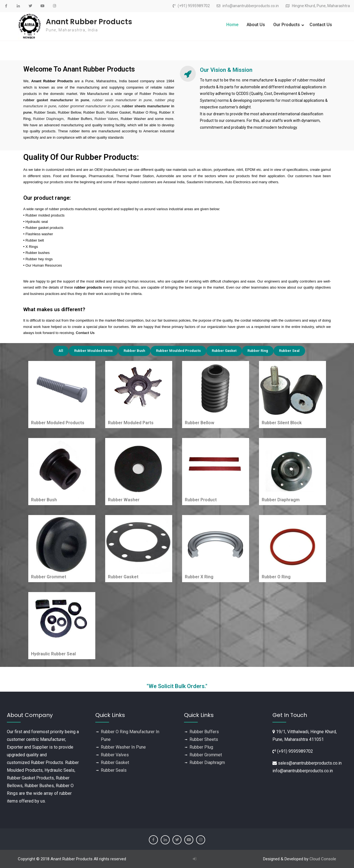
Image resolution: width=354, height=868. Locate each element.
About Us (256, 25)
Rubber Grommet (206, 755)
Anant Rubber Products (89, 22)
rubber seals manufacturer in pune (122, 100)
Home (232, 25)
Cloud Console (323, 859)
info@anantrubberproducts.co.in (251, 6)
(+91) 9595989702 (194, 6)
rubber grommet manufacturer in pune (89, 106)
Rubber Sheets (204, 739)
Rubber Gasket (115, 762)
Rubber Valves (106, 119)
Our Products (287, 25)
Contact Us (321, 25)
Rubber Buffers (204, 732)
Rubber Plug (201, 747)
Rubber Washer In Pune (123, 747)
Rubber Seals (114, 770)
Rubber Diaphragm (48, 119)
